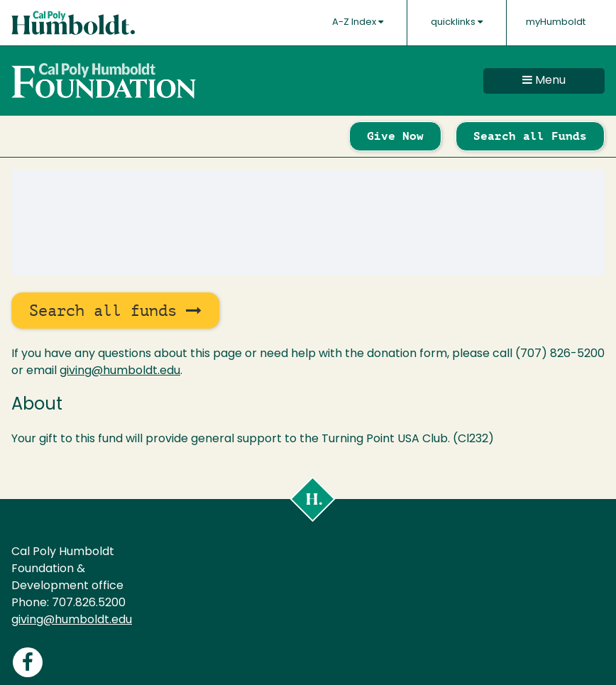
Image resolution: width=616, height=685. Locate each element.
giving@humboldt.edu (120, 371)
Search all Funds (530, 136)
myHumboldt (556, 22)
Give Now (395, 136)
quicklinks (457, 22)
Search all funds (115, 311)
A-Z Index (358, 22)
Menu (544, 80)
